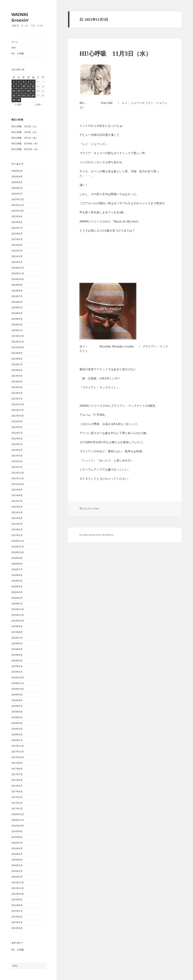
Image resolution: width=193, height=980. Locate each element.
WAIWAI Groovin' (20, 17)
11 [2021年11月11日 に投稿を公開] (28, 86)
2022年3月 (17, 456)
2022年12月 (18, 404)
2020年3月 (17, 592)
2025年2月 (17, 256)
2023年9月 (17, 353)
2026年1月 (17, 194)
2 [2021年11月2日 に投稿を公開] (19, 82)
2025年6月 (17, 234)
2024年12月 (18, 268)
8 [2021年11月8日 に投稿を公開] (14, 86)
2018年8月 (17, 700)
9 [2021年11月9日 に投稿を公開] (19, 86)
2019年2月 (17, 666)
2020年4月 (17, 586)
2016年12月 (18, 814)
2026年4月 (17, 177)
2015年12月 (18, 882)
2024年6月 (17, 302)
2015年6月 (17, 917)
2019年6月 (17, 643)
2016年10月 (18, 826)
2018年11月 (18, 683)
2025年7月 (17, 228)
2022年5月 (17, 444)
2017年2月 (17, 803)
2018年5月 (17, 717)
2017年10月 (18, 757)
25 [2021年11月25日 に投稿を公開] (28, 95)
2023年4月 (17, 382)
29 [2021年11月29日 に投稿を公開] (14, 100)
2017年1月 (17, 809)
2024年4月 (17, 313)
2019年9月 (17, 626)
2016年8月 (17, 837)
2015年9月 (17, 900)
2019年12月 (18, 609)
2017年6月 (17, 780)
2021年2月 (17, 530)
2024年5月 (17, 307)
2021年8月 (17, 495)
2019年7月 (17, 638)
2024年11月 (18, 273)
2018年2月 (17, 734)
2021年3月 (17, 524)
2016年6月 (17, 848)
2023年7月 (17, 364)
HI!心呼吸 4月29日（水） (25, 149)
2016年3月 (17, 865)
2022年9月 (17, 421)
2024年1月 (17, 330)
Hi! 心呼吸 (18, 53)
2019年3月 (17, 661)
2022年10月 (18, 416)
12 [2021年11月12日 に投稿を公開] (33, 86)
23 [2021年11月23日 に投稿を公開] (19, 95)
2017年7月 (17, 774)
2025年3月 (17, 251)
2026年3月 (17, 182)
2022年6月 (17, 439)
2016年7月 (17, 843)
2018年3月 (17, 729)
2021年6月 (17, 507)
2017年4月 (17, 791)
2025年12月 (18, 199)
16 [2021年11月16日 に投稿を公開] (19, 91)
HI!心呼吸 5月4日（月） (25, 132)
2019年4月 (17, 655)
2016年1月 (17, 877)
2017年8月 (17, 769)
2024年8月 (17, 291)
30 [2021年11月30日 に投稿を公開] (19, 100)
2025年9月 (17, 216)
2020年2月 (17, 598)
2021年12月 (18, 473)
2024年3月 (17, 319)
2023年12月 (18, 336)
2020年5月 (17, 581)
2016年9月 (17, 831)
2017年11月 (18, 752)
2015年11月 (18, 888)
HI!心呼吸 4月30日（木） (25, 144)
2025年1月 (17, 262)
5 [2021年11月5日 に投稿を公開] (33, 82)
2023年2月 (17, 393)
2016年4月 (17, 860)
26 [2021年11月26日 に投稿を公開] (33, 95)
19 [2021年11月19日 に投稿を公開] (33, 91)
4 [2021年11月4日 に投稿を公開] (28, 82)
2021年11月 (18, 478)
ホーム (15, 42)
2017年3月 (17, 797)
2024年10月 (18, 279)
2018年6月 (17, 712)
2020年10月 (18, 552)
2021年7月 (17, 501)
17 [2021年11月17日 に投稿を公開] (24, 91)
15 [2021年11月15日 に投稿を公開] (14, 91)
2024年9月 (17, 285)
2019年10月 (18, 621)
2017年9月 (17, 763)
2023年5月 (17, 376)
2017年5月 (17, 786)
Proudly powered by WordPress (96, 535)
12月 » (39, 105)
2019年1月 (17, 672)
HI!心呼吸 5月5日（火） (25, 126)
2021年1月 (17, 535)
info (14, 48)
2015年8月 (17, 905)
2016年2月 (17, 871)
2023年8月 (17, 359)
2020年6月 (17, 575)
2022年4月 (17, 450)
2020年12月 (18, 541)
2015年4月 (17, 928)
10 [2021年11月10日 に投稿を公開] (24, 86)
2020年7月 (17, 569)
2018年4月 (17, 723)
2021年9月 (17, 490)
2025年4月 (17, 245)
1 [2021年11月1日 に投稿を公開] (14, 82)
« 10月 (18, 105)
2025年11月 (18, 205)
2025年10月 (18, 211)
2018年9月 (17, 695)
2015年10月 (18, 894)
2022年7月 (17, 433)
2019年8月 (17, 632)
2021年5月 (17, 512)
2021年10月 (18, 484)
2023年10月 (18, 347)
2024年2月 (17, 325)
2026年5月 (17, 171)
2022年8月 (17, 427)
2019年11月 (18, 615)
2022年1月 (17, 467)
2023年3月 (17, 387)
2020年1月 (17, 604)
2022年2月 (17, 461)
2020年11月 (18, 547)
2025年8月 (17, 222)
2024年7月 (17, 296)
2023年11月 (18, 342)
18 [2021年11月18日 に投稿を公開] (28, 91)
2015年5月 (17, 922)
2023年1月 (17, 399)
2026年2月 (17, 188)
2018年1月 (17, 740)
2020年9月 (17, 558)
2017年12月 (18, 746)
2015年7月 (17, 911)
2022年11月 (18, 410)
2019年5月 (17, 649)
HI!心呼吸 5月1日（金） (25, 138)
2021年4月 (17, 518)
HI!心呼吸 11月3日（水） (115, 53)
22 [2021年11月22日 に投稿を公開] (14, 95)
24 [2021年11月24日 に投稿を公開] (24, 95)
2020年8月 (17, 564)
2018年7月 (17, 706)
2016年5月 (17, 854)
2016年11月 (18, 820)
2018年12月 (18, 677)
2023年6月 (17, 370)
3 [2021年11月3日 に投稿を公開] (24, 82)
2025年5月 (17, 239)
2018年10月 (18, 689)
